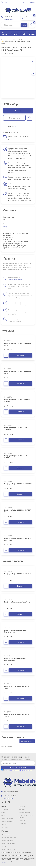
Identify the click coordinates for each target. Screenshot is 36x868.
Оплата (4, 813)
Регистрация (31, 2)
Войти (25, 2)
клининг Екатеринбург (13, 854)
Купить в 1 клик (14, 118)
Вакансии (22, 820)
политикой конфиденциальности (21, 770)
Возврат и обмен (7, 818)
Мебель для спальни (8, 843)
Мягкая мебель (5, 34)
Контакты (5, 827)
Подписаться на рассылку (18, 767)
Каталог (22, 810)
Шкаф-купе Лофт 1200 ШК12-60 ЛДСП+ (18, 484)
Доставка (5, 810)
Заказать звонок (8, 19)
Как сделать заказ (7, 821)
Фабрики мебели (25, 813)
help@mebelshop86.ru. (15, 280)
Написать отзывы (27, 741)
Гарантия (4, 824)
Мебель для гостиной (14, 34)
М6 (16, 126)
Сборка (4, 815)
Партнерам (23, 823)
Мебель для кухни (23, 34)
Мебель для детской (8, 849)
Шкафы (6, 227)
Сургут (5, 2)
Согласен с (17, 770)
